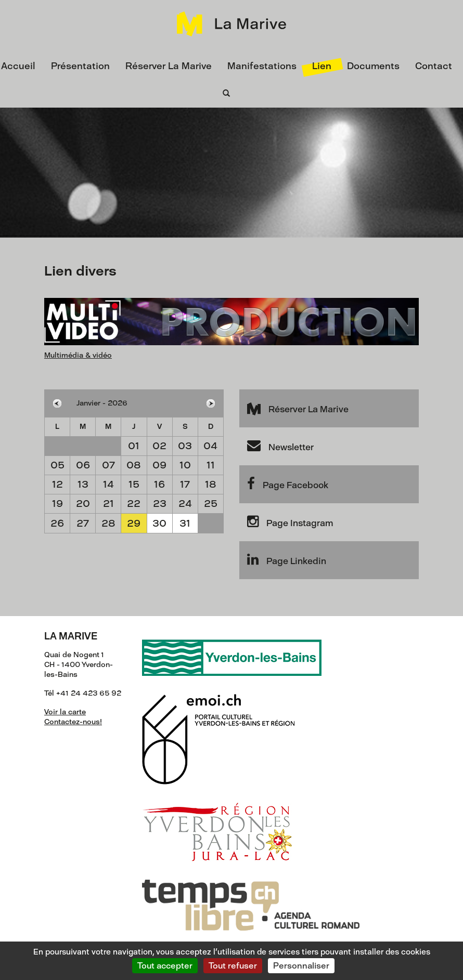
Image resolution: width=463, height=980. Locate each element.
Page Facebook (288, 484)
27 (83, 523)
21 (108, 504)
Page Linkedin (287, 559)
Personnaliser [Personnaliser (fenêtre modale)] (301, 966)
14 (108, 484)
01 (134, 446)
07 (108, 465)
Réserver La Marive (169, 66)
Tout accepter (165, 966)
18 (211, 484)
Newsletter (280, 446)
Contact (434, 66)
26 (57, 523)
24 (185, 504)
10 (185, 465)
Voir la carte (65, 712)
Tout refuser (233, 966)
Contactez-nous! (73, 722)
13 (83, 484)
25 (211, 504)
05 (57, 465)
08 (134, 465)
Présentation (80, 66)
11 (211, 465)
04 (210, 446)
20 (83, 504)
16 (159, 484)
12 (57, 484)
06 (83, 465)
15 (134, 484)
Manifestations (262, 66)
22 (134, 504)
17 (185, 484)
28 (108, 523)
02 (159, 446)
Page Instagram (290, 521)
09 (159, 465)
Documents (373, 66)
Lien (322, 66)
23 (160, 504)
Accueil (18, 66)
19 (57, 504)
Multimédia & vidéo (78, 355)
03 (185, 446)
